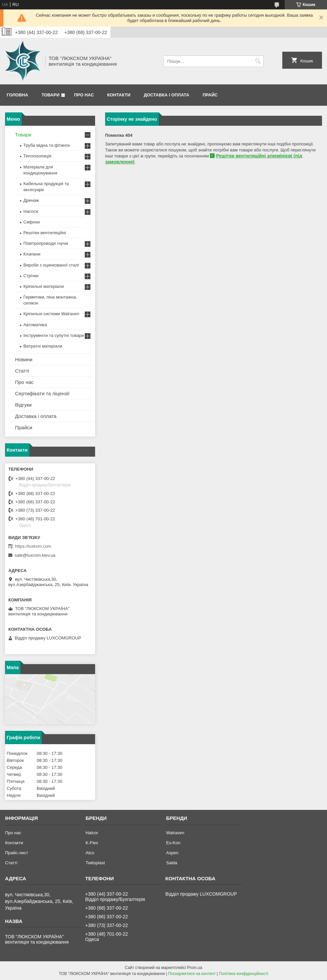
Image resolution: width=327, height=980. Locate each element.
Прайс (210, 95)
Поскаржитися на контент (192, 974)
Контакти (119, 95)
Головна (17, 95)
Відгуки (23, 405)
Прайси (24, 427)
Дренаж (31, 200)
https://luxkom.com (33, 546)
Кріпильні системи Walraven (51, 314)
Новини (24, 359)
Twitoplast (95, 863)
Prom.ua (195, 968)
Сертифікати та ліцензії (42, 393)
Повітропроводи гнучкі (46, 243)
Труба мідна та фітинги (47, 145)
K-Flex (92, 843)
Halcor (92, 833)
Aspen (172, 853)
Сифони (32, 222)
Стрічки (31, 276)
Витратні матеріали (43, 346)
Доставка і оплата (167, 95)
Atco (90, 853)
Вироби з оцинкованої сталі (51, 265)
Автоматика (35, 325)
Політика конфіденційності (244, 974)
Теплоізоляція (37, 156)
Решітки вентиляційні (45, 233)
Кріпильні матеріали (44, 286)
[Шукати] (258, 61)
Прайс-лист (17, 853)
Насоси (31, 211)
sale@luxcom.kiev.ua (35, 555)
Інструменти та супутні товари (54, 335)
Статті (22, 371)
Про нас (84, 95)
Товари (50, 95)
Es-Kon (173, 843)
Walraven (175, 833)
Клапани (32, 254)
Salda (172, 863)
